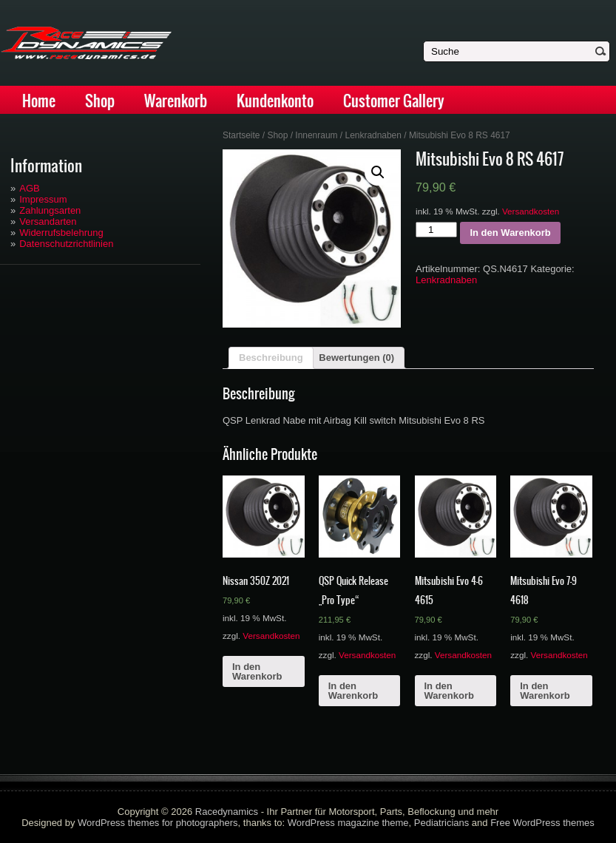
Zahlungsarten (50, 210)
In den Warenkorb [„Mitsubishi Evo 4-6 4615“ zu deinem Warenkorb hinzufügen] (449, 691)
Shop (100, 101)
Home (39, 101)
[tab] (271, 358)
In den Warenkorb (510, 233)
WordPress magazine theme (348, 823)
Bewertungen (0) (356, 358)
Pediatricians (441, 823)
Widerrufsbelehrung (61, 233)
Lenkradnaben (373, 135)
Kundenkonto (275, 101)
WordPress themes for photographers (158, 823)
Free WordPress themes (542, 823)
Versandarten (48, 221)
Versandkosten (531, 211)
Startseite (241, 135)
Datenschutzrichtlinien (66, 244)
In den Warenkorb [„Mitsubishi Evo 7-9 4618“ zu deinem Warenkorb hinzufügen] (545, 691)
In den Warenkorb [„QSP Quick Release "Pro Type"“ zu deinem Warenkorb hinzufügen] (353, 691)
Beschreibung (271, 358)
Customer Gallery (394, 101)
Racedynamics (227, 812)
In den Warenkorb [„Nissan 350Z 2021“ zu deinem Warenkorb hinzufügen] (257, 671)
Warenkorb (176, 101)
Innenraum (316, 135)
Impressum (43, 199)
